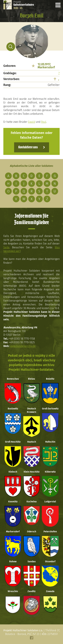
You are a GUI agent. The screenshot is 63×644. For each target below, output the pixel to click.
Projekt (24, 5)
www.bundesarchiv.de (23, 346)
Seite (6, 247)
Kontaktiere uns (28, 147)
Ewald (32, 122)
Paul (44, 122)
